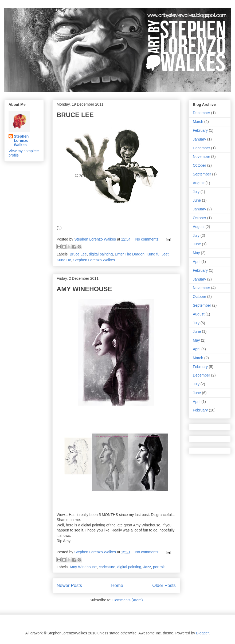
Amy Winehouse (83, 567)
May (196, 253)
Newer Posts (69, 585)
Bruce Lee (78, 254)
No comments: (148, 239)
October (199, 165)
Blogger (202, 633)
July (196, 192)
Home (117, 585)
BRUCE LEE (75, 115)
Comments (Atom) (128, 600)
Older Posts (164, 585)
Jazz (147, 567)
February (200, 130)
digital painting (101, 254)
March (198, 122)
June (197, 200)
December (201, 113)
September (202, 174)
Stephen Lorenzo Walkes (94, 260)
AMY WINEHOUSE (84, 289)
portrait (159, 567)
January (199, 139)
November (201, 157)
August (199, 183)
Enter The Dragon (130, 254)
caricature (107, 567)
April (197, 262)
